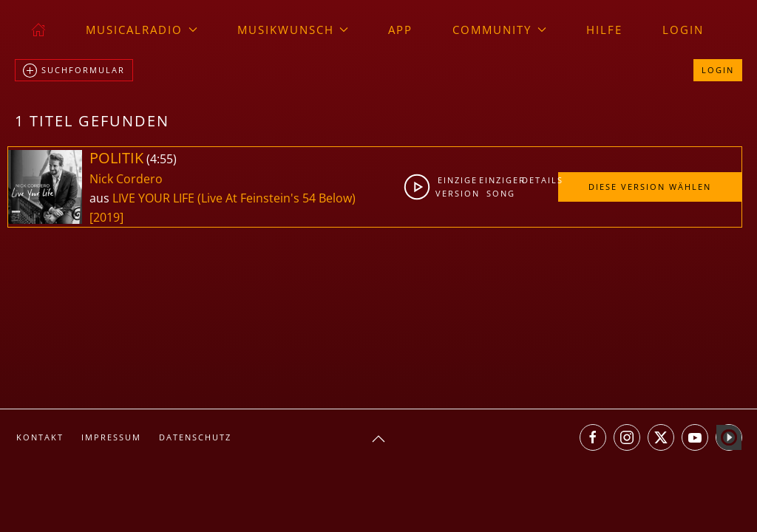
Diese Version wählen (650, 187)
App (400, 30)
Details (540, 180)
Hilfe (604, 30)
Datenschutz (195, 437)
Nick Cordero (126, 179)
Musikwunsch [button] (293, 30)
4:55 (162, 159)
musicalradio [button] (142, 30)
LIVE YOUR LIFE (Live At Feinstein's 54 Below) (234, 198)
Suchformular (74, 71)
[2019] (106, 217)
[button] (378, 439)
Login (683, 30)
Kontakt (40, 437)
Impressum (111, 437)
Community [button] (499, 30)
